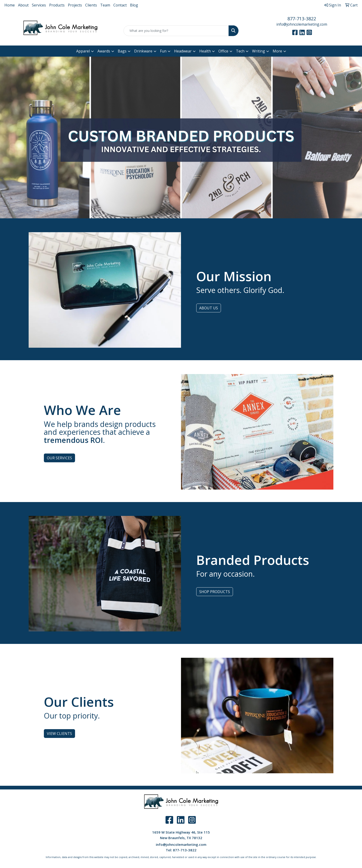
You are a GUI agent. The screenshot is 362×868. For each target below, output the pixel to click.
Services (39, 5)
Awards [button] (104, 51)
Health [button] (205, 51)
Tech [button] (240, 51)
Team (105, 5)
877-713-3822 (302, 19)
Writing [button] (259, 51)
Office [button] (223, 51)
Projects (75, 5)
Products (57, 5)
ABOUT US (209, 308)
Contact (120, 5)
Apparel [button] (83, 51)
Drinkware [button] (143, 51)
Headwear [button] (183, 51)
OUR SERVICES (59, 458)
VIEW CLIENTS (59, 734)
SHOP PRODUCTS (215, 592)
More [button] (277, 51)
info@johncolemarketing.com (302, 24)
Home (10, 5)
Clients (91, 5)
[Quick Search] (176, 31)
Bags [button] (122, 51)
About (23, 5)
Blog (134, 5)
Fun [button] (163, 51)
